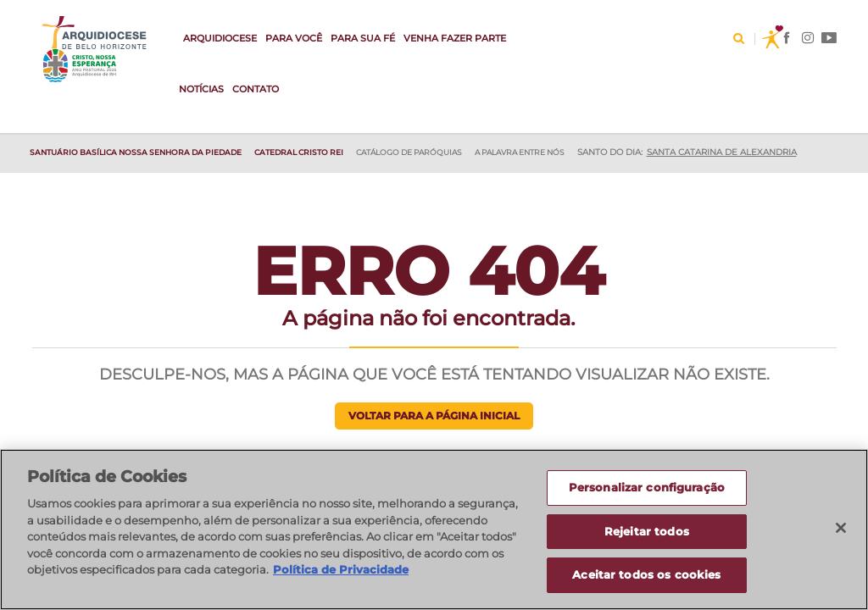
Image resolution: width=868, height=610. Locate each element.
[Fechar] (841, 530)
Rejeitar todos (647, 533)
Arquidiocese (220, 38)
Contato (256, 89)
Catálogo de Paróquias (409, 152)
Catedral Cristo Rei (299, 152)
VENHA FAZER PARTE (455, 38)
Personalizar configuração (647, 489)
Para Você (294, 38)
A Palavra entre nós (520, 152)
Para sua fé (363, 38)
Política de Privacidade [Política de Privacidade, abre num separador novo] (341, 571)
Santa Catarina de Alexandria (722, 152)
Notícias (201, 89)
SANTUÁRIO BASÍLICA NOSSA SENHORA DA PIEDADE (136, 152)
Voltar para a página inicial (434, 416)
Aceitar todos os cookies (646, 577)
